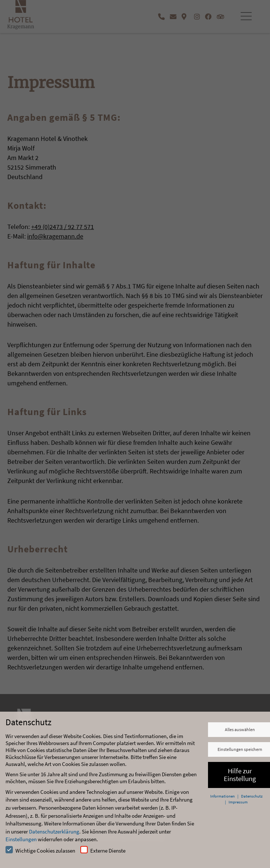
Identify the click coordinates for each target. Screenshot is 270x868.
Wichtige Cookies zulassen (40, 850)
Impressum (238, 802)
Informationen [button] (223, 796)
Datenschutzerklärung (54, 831)
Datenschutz (252, 796)
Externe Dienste (103, 850)
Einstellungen (21, 839)
